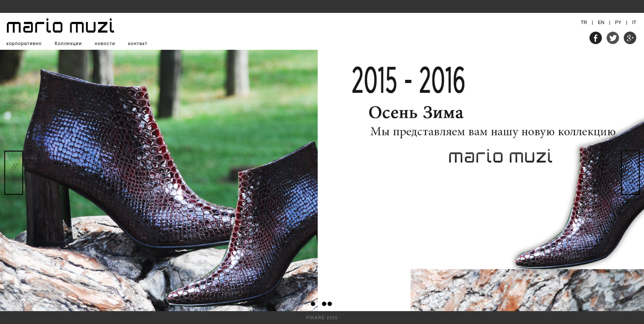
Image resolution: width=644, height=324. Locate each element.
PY (618, 22)
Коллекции (68, 43)
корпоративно (24, 43)
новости (105, 43)
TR (584, 22)
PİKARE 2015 (322, 318)
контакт (138, 43)
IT (634, 22)
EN (601, 22)
